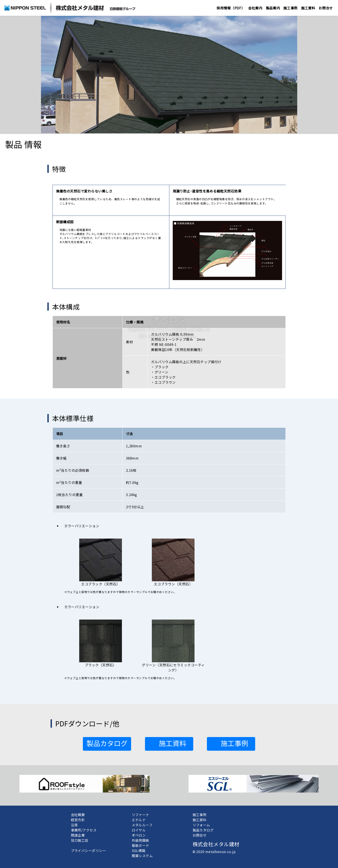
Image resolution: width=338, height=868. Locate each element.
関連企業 (78, 835)
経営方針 (78, 820)
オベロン (139, 835)
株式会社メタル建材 (216, 844)
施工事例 (290, 8)
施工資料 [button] (308, 8)
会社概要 (78, 815)
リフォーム (201, 825)
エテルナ (139, 820)
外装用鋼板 (140, 840)
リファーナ (140, 815)
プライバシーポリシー (89, 850)
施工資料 (200, 820)
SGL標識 (139, 850)
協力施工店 (80, 840)
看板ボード (140, 845)
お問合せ (326, 8)
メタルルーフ (142, 825)
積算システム (142, 856)
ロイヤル (139, 830)
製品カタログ (203, 830)
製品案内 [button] (273, 8)
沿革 (74, 825)
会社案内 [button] (255, 8)
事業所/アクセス (84, 830)
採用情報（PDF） (231, 8)
